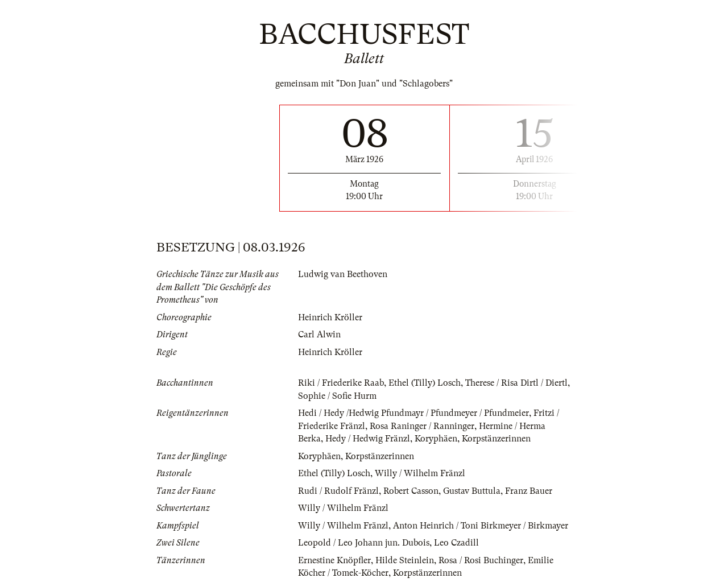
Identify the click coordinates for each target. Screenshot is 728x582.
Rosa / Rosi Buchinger (481, 560)
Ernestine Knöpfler (334, 560)
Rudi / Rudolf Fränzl (338, 491)
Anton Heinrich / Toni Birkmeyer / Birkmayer (481, 526)
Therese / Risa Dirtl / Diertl (516, 383)
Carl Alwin (319, 335)
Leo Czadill (456, 543)
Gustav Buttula (472, 491)
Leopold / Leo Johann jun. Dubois (364, 543)
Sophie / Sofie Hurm (337, 396)
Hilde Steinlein (405, 560)
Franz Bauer (529, 491)
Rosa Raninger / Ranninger (422, 426)
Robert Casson (411, 491)
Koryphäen (436, 439)
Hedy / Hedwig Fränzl (368, 439)
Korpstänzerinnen (496, 439)
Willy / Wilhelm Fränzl (420, 473)
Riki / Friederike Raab (341, 383)
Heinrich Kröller (330, 317)
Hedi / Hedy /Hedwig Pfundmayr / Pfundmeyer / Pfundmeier (413, 413)
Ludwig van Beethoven (343, 274)
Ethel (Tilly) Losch (425, 383)
